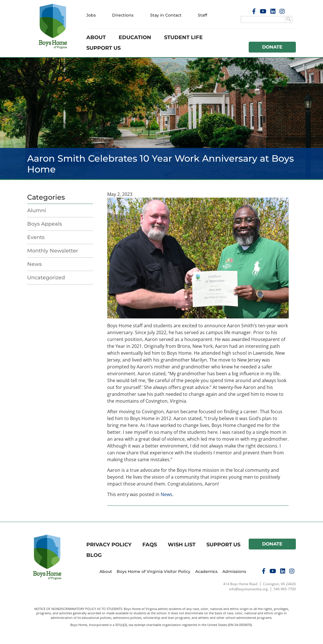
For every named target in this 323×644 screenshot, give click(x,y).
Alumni (37, 210)
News (34, 264)
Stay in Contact (166, 15)
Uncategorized (46, 278)
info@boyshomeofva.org (248, 589)
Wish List (182, 545)
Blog (94, 555)
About (96, 37)
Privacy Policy (109, 545)
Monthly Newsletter (53, 251)
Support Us (103, 48)
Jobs (91, 15)
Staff (203, 15)
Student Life (183, 37)
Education (135, 37)
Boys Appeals (45, 224)
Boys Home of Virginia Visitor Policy (153, 571)
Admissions (234, 571)
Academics (207, 571)
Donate (272, 47)
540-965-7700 (285, 589)
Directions (123, 15)
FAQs (150, 545)
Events (36, 237)
